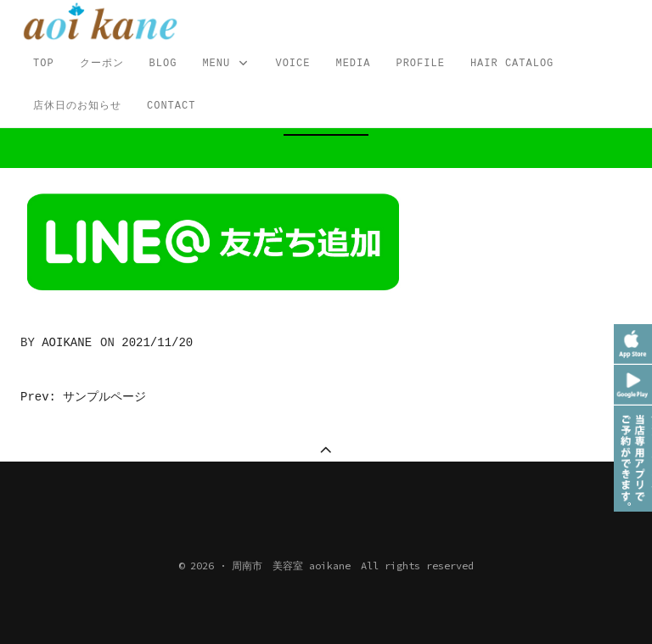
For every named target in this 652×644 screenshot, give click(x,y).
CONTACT (171, 106)
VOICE (292, 64)
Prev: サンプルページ (83, 397)
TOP (44, 64)
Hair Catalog (512, 64)
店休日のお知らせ (77, 106)
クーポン (102, 64)
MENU (226, 64)
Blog (163, 64)
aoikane (67, 343)
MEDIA (353, 64)
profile (420, 64)
